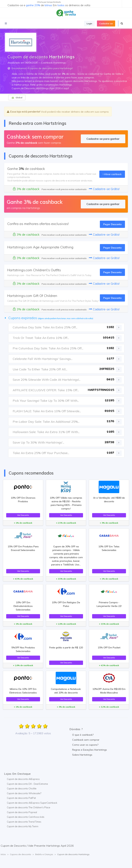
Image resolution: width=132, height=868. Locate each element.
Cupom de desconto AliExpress (23, 779)
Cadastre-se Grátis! (104, 189)
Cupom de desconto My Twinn (23, 826)
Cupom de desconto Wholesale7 (24, 793)
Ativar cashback (112, 174)
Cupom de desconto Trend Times (24, 822)
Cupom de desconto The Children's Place (29, 807)
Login (89, 23)
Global (17, 98)
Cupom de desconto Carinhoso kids (26, 817)
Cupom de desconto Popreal (22, 812)
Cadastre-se (106, 23)
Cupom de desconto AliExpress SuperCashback (32, 803)
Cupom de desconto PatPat (21, 798)
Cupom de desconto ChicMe (22, 788)
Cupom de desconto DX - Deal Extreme (27, 784)
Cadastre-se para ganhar (103, 139)
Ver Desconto (23, 515)
